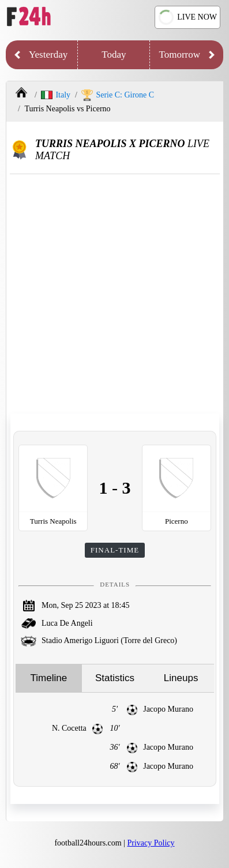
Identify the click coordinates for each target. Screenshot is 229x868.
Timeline (49, 678)
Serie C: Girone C (118, 95)
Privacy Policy (151, 843)
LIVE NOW (186, 18)
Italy (56, 95)
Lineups (181, 678)
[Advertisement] (114, 294)
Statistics (115, 678)
